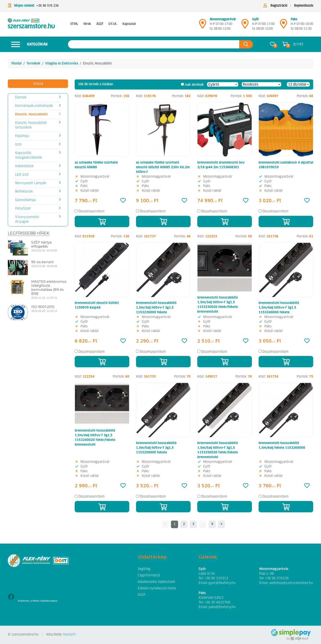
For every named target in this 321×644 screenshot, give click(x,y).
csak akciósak (194, 85)
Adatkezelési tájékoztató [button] (156, 582)
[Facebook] (11, 597)
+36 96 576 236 (47, 6)
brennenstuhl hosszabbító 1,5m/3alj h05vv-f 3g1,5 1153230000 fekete (156, 308)
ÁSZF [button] (100, 24)
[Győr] (245, 26)
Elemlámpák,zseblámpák (34, 106)
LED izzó (22, 175)
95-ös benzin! (42, 262)
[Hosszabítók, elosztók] (31, 24)
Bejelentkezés (304, 6)
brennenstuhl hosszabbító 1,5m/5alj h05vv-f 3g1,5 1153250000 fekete (156, 448)
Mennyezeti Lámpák (31, 183)
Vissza (38, 84)
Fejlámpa (22, 136)
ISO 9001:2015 (43, 307)
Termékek (33, 64)
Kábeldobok (24, 166)
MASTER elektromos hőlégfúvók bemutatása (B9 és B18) (49, 288)
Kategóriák (28, 44)
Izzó (18, 145)
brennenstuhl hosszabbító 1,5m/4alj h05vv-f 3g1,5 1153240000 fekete (279, 308)
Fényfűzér (23, 209)
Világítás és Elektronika (62, 64)
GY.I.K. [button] (113, 24)
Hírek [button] (87, 24)
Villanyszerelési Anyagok (27, 219)
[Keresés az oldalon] (154, 44)
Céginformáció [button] (149, 575)
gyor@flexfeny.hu (222, 583)
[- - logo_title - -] (221, 524)
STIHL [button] (74, 24)
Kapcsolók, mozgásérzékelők (29, 155)
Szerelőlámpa (26, 200)
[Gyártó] (223, 84)
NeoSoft (69, 635)
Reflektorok (24, 192)
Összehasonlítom (92, 212)
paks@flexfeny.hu (222, 607)
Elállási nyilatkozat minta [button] (157, 588)
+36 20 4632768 (217, 602)
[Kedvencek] (123, 201)
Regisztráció (279, 6)
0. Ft (298, 44)
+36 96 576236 (277, 578)
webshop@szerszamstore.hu (291, 583)
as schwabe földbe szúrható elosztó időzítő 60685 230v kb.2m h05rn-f (163, 167)
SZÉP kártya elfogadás (41, 244)
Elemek (21, 98)
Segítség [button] (144, 569)
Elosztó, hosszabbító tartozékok (31, 125)
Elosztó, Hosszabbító (31, 114)
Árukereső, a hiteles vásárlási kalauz (38, 601)
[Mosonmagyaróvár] (203, 26)
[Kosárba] (102, 221)
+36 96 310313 (216, 578)
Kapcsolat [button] (129, 24)
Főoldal (16, 64)
